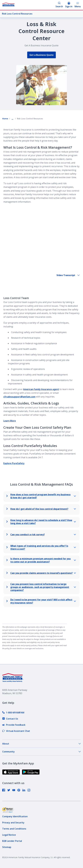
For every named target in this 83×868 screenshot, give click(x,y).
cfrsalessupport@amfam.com (19, 385)
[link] (13, 701)
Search (59, 5)
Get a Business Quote (41, 55)
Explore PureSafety (14, 451)
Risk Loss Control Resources (40, 14)
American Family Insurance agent (41, 377)
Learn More (10, 409)
